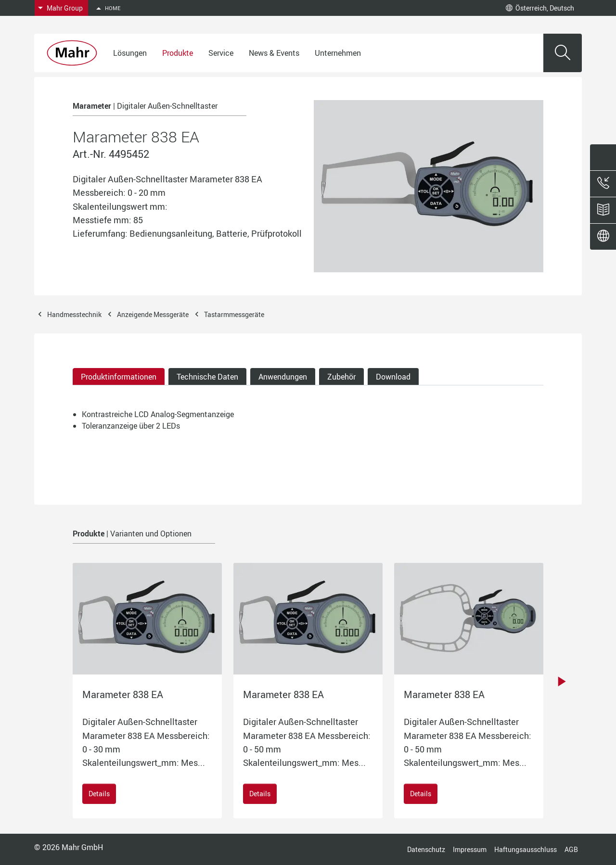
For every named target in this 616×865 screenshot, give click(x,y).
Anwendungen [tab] (283, 377)
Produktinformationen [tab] (119, 377)
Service (221, 53)
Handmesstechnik (74, 314)
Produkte (178, 53)
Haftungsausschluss (526, 849)
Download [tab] (393, 377)
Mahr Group (65, 8)
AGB (571, 849)
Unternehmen (338, 53)
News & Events (274, 53)
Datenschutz (426, 849)
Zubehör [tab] (341, 377)
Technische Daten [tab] (207, 377)
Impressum (470, 849)
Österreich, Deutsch (540, 8)
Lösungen (130, 53)
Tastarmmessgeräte (234, 314)
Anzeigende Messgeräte (153, 314)
